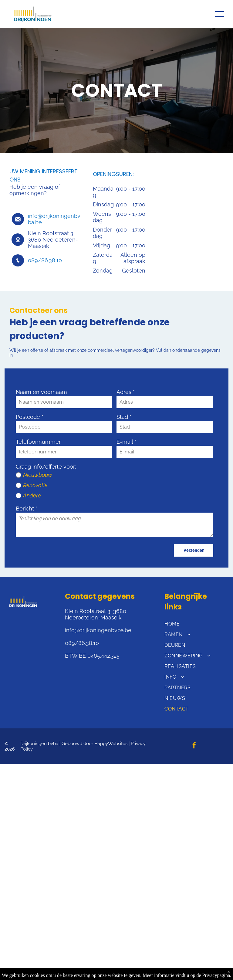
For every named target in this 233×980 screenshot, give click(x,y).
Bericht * (27, 509)
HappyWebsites (111, 744)
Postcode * (30, 417)
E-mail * (126, 442)
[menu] (220, 14)
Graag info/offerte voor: (46, 467)
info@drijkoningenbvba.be (98, 630)
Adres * (126, 392)
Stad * (124, 417)
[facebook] (194, 746)
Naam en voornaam (41, 392)
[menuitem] (194, 624)
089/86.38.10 (45, 260)
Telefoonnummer (38, 442)
